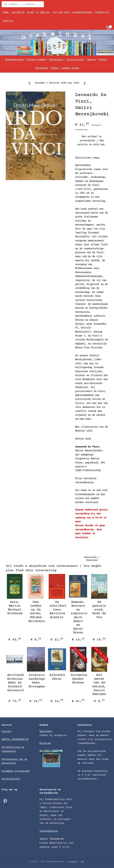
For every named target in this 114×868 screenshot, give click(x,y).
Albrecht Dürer (57, 677)
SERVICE (8, 21)
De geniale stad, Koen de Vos (99, 610)
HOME (6, 13)
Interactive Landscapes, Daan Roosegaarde (36, 681)
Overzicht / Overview (92, 559)
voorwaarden (22, 771)
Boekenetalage (14, 60)
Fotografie (56, 60)
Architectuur (75, 60)
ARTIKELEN (18, 13)
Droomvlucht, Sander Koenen (78, 679)
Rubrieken (46, 732)
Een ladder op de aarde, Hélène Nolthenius (36, 612)
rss (82, 862)
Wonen (103, 60)
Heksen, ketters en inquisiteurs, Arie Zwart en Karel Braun (78, 617)
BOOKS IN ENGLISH (38, 13)
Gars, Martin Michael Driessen (15, 608)
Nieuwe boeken (36, 60)
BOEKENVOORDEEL (82, 13)
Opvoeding (41, 68)
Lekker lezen (70, 68)
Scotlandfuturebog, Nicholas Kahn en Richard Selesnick (15, 683)
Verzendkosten (49, 831)
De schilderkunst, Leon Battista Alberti (57, 610)
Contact (7, 732)
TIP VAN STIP (61, 13)
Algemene (8, 771)
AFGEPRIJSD (102, 13)
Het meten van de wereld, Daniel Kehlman (99, 685)
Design (92, 60)
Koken (55, 68)
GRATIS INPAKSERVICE (15, 739)
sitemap (72, 862)
